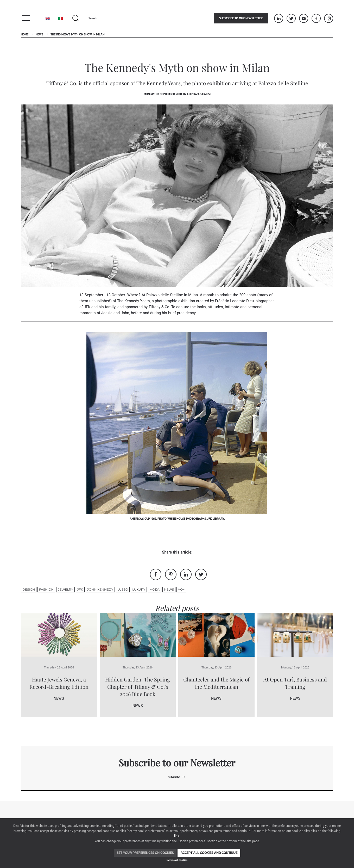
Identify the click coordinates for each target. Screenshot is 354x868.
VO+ (181, 589)
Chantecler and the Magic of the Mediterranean (216, 683)
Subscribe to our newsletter (241, 18)
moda (155, 589)
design (29, 589)
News (39, 34)
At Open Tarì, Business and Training (295, 683)
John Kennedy (100, 589)
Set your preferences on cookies (145, 853)
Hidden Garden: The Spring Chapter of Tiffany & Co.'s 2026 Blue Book (138, 687)
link (177, 836)
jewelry (65, 589)
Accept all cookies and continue (209, 853)
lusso (123, 589)
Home (25, 34)
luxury (139, 589)
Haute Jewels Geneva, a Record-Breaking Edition (59, 683)
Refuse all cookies (177, 860)
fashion (46, 589)
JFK (80, 589)
